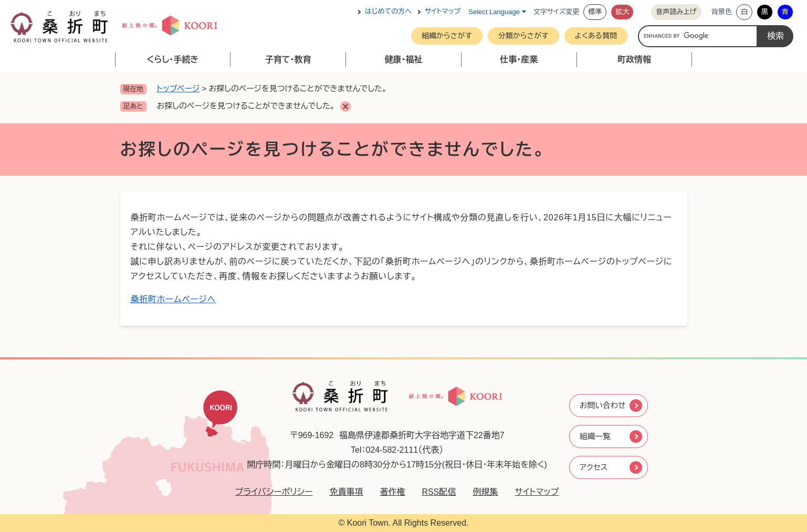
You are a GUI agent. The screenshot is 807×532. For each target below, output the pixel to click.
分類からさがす (523, 36)
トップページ (179, 88)
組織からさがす (447, 36)
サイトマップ (443, 12)
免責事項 (342, 492)
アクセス (594, 468)
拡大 (622, 12)
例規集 (481, 492)
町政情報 (634, 60)
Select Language (494, 12)
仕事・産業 (519, 60)
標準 (595, 12)
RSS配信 (434, 492)
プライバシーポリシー (269, 492)
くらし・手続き (172, 60)
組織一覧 (595, 436)
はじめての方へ (388, 12)
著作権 (388, 492)
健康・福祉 (403, 60)
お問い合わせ (604, 404)
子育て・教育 (288, 60)
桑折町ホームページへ (174, 299)
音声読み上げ (676, 12)
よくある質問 (596, 36)
